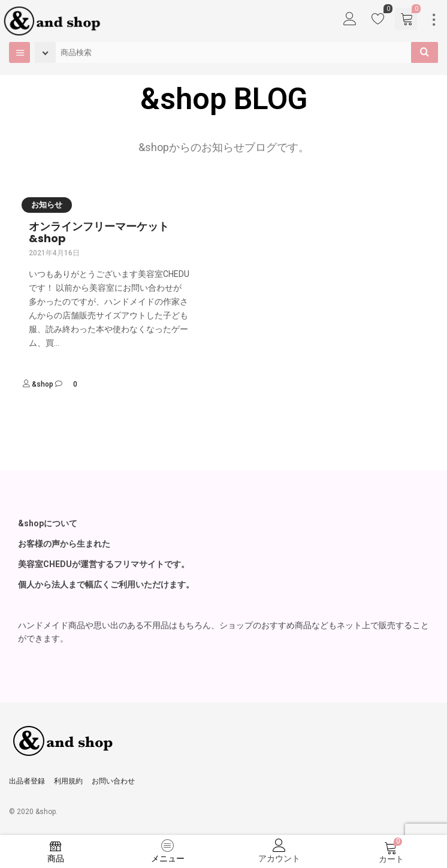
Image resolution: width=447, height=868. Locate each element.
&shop (43, 384)
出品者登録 (27, 781)
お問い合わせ (113, 781)
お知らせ (47, 205)
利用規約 (68, 781)
